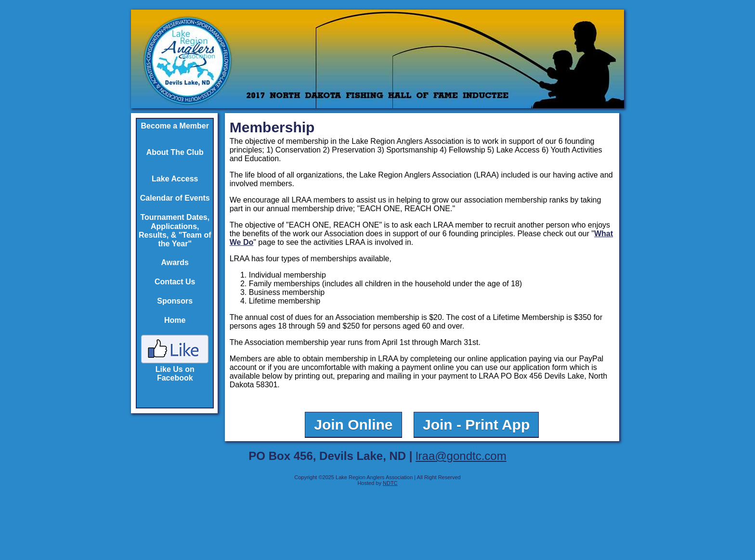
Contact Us (175, 282)
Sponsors (175, 301)
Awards (175, 262)
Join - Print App (476, 425)
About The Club (175, 152)
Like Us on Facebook (175, 369)
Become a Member (175, 126)
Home (175, 320)
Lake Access (175, 179)
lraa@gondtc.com (461, 456)
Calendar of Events (175, 198)
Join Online (353, 425)
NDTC (390, 483)
